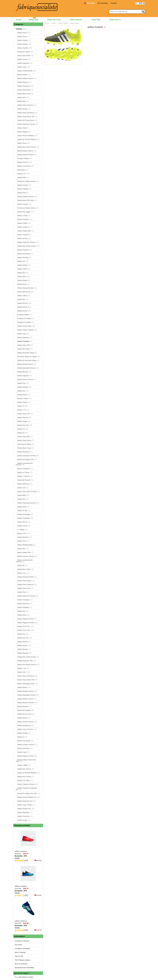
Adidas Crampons (23, 469)
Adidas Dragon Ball (24, 231)
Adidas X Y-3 (22, 410)
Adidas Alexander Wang (26, 353)
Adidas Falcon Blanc (24, 581)
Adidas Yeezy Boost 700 (26, 680)
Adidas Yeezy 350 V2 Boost (27, 492)
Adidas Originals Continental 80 (26, 789)
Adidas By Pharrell (24, 480)
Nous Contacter (20, 952)
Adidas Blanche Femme (25, 703)
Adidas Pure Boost (24, 741)
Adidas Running (23, 258)
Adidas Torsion (22, 402)
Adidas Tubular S (23, 227)
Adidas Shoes (22, 395)
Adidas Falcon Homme (25, 379)
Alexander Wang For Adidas (27, 357)
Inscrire (114, 3)
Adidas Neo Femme (24, 769)
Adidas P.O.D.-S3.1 (24, 630)
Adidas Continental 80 (25, 71)
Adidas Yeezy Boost (24, 440)
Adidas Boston (22, 687)
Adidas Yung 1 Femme (25, 729)
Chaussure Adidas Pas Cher (27, 793)
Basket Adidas (22, 75)
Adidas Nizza (22, 615)
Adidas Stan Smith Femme (27, 147)
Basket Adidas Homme (25, 151)
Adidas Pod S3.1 (23, 638)
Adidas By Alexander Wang (27, 360)
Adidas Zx (21, 737)
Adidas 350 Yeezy (23, 349)
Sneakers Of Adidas (24, 318)
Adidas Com (21, 573)
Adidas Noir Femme (24, 777)
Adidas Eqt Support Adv (25, 459)
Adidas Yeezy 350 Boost (26, 113)
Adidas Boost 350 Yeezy (26, 200)
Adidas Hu (21, 433)
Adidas (53, 23)
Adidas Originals (23, 376)
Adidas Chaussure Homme (27, 503)
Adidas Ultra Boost (24, 90)
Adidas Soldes (22, 265)
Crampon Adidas (23, 158)
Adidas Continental (24, 166)
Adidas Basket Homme (25, 699)
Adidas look (21, 611)
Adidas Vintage (22, 733)
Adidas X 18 (21, 668)
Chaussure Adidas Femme (26, 181)
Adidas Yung (22, 334)
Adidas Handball (23, 607)
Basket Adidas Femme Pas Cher (26, 761)
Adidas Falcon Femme (25, 105)
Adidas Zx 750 (22, 511)
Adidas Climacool (23, 452)
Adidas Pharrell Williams (26, 136)
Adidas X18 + (22, 672)
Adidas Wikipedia (23, 812)
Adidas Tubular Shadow (25, 330)
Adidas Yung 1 (22, 67)
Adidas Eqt (21, 170)
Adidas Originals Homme (26, 784)
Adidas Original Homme (25, 756)
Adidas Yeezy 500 (23, 437)
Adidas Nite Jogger (24, 212)
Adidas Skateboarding (25, 545)
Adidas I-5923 (22, 269)
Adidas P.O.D (22, 541)
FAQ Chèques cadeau (23, 960)
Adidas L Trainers (23, 476)
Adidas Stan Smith (54, 20)
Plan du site (19, 956)
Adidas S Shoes (23, 398)
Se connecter (103, 3)
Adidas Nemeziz (23, 537)
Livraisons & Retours (22, 941)
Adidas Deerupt (23, 82)
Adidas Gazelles (23, 48)
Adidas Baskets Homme (26, 691)
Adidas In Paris (22, 216)
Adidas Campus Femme (26, 556)
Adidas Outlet (22, 128)
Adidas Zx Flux (22, 238)
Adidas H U (21, 429)
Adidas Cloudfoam (24, 518)
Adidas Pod (21, 634)
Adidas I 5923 (22, 296)
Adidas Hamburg (23, 604)
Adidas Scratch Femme (25, 722)
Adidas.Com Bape (24, 780)
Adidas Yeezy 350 (23, 345)
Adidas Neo (21, 299)
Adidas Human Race (24, 326)
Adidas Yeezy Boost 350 (26, 117)
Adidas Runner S (23, 307)
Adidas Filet (21, 592)
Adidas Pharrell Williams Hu (27, 797)
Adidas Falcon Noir (24, 588)
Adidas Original (22, 132)
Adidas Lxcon (22, 533)
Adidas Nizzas (22, 718)
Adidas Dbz (21, 549)
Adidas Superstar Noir (25, 801)
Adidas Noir (21, 499)
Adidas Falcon (22, 33)
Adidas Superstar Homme (26, 242)
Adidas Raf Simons (24, 292)
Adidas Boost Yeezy (24, 448)
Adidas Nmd (96, 20)
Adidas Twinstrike (23, 816)
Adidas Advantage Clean (26, 684)
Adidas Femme (22, 59)
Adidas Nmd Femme (24, 714)
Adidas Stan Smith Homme (27, 246)
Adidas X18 (21, 488)
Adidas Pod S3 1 (115, 20)
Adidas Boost (22, 284)
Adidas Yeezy (34, 20)
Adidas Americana (24, 254)
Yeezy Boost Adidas (24, 444)
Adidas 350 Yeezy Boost (26, 120)
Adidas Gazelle (22, 44)
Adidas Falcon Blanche (25, 585)
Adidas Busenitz (23, 706)
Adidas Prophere (23, 250)
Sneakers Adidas (23, 315)
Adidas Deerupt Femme (25, 577)
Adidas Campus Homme (26, 745)
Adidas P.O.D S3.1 (24, 626)
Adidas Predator (23, 189)
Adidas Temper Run (24, 809)
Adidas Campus (23, 204)
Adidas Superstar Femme (26, 124)
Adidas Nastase (23, 387)
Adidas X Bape (22, 765)
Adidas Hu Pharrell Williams (27, 773)
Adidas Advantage (24, 514)
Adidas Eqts (21, 101)
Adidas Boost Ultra (24, 94)
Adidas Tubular (22, 223)
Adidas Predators (23, 219)
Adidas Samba (22, 109)
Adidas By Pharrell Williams (27, 139)
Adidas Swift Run (23, 484)
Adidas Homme (23, 185)
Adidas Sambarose (24, 726)
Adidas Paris (22, 193)
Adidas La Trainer (23, 472)
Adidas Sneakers (23, 338)
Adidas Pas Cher (23, 425)
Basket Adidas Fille (24, 552)
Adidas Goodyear (23, 600)
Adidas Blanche (23, 372)
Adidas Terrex (22, 143)
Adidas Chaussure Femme (26, 456)
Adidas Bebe (22, 495)
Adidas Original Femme (25, 619)
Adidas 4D (21, 565)
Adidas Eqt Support (24, 710)
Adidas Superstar (76, 20)
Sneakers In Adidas (24, 322)
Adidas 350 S (22, 277)
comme (39, 860)
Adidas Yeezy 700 (23, 414)
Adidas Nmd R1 (23, 303)
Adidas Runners (23, 642)
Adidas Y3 (21, 406)
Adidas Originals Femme (26, 623)
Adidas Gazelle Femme (25, 155)
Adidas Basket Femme (25, 364)
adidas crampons (28, 840)
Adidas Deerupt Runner (25, 288)
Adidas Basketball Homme (26, 695)
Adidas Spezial (22, 649)
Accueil (19, 20)
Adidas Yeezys (22, 40)
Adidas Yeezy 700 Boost (26, 676)
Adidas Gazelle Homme (25, 197)
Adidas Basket (22, 280)
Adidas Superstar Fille (25, 661)
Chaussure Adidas (24, 52)
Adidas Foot (21, 383)
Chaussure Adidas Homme (27, 208)
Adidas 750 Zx (22, 522)
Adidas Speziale (23, 653)
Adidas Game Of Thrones (26, 596)
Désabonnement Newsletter (24, 968)
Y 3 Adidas (21, 530)
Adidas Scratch (22, 645)
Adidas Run (21, 261)
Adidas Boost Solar (24, 569)
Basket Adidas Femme (25, 78)
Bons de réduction (21, 964)
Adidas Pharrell (22, 418)
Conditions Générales (22, 949)
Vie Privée (18, 945)
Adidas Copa (22, 752)
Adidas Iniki (21, 391)
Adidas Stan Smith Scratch (27, 657)
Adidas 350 (21, 273)
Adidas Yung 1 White (24, 805)
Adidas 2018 (22, 507)
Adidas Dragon (22, 421)
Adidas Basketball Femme (26, 368)
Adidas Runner (22, 311)
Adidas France (22, 526)
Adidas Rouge (22, 820)
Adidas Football (63, 23)
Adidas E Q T (22, 174)
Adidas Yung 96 (23, 235)
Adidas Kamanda (23, 748)
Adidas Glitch (22, 178)
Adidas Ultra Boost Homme (27, 665)
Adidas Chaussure (24, 86)
